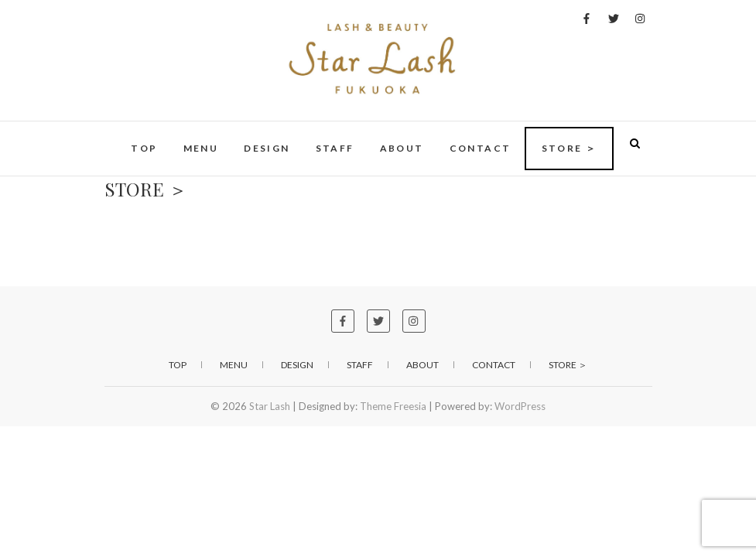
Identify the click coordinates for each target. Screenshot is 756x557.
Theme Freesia (393, 406)
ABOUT (402, 148)
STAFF (335, 148)
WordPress (520, 406)
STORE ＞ (570, 148)
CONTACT (481, 148)
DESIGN (267, 148)
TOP (144, 148)
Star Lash (270, 406)
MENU (201, 148)
